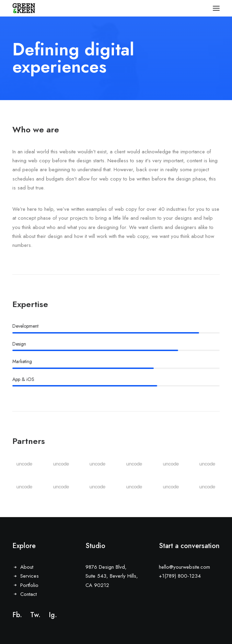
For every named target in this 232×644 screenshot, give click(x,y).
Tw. (35, 615)
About (27, 567)
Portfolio (29, 585)
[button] (216, 8)
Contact (28, 594)
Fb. (17, 615)
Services (30, 576)
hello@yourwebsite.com (184, 567)
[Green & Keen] (24, 8)
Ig (52, 615)
